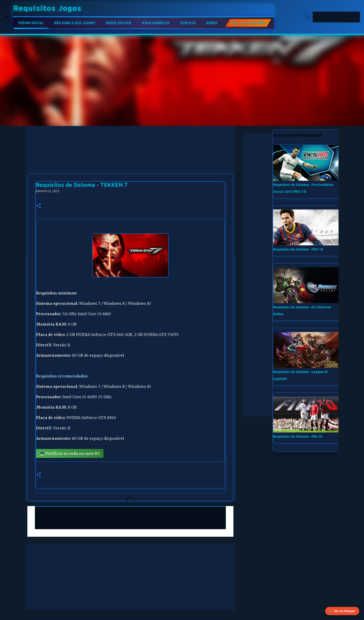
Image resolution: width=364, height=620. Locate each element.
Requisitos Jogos (47, 8)
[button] (39, 206)
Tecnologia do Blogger (182, 613)
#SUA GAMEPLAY (156, 23)
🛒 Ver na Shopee (342, 610)
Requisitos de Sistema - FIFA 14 (298, 249)
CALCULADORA (248, 23)
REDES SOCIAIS (119, 23)
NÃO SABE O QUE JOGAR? (75, 23)
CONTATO (188, 23)
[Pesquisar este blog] (335, 17)
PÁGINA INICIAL (31, 23)
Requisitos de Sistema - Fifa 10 (298, 436)
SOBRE (212, 23)
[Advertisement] (130, 159)
